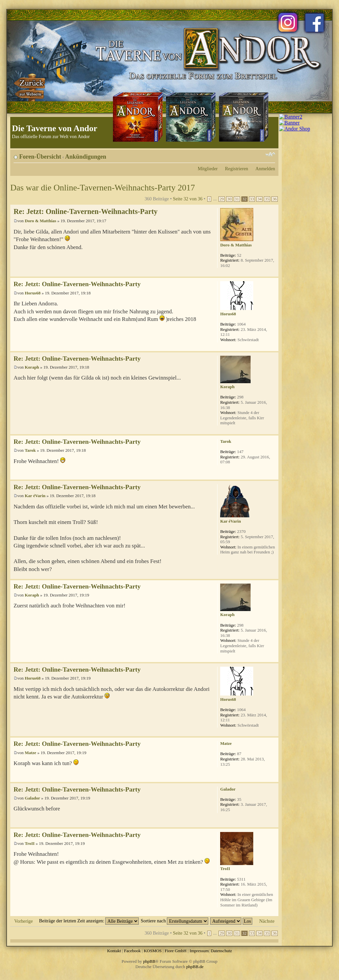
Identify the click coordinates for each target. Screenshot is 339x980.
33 (252, 199)
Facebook (132, 951)
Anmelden (265, 169)
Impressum (199, 951)
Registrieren (237, 169)
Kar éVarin (35, 496)
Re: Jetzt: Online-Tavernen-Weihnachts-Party (86, 211)
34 (259, 199)
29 (222, 199)
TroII (30, 843)
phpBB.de (195, 967)
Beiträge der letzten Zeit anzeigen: (89, 921)
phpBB (149, 961)
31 (237, 199)
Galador (32, 798)
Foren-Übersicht (40, 157)
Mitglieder (208, 169)
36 (275, 199)
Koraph (32, 367)
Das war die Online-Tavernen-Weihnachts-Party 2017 (103, 188)
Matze (31, 753)
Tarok (30, 450)
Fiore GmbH (175, 951)
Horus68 (33, 293)
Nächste (267, 921)
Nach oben (273, 273)
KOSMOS (153, 951)
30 (229, 199)
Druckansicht (260, 154)
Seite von (188, 199)
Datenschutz (221, 951)
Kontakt (114, 951)
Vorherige (24, 921)
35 (267, 199)
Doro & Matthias (41, 221)
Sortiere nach (174, 921)
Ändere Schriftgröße (270, 154)
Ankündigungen (86, 157)
